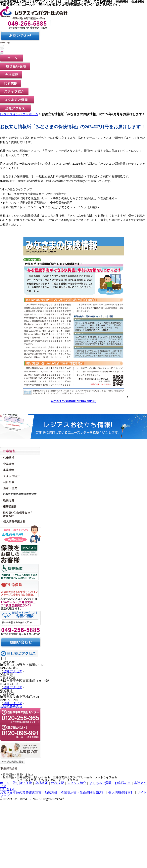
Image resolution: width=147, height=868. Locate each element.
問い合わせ (8, 789)
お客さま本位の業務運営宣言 (21, 792)
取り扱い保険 (22, 783)
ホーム (5, 783)
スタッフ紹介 (76, 783)
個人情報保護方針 (121, 792)
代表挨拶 (57, 783)
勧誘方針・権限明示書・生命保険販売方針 (75, 792)
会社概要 (41, 783)
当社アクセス (13, 671)
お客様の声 (123, 783)
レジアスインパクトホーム (19, 114)
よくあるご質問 (100, 783)
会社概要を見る (11, 706)
